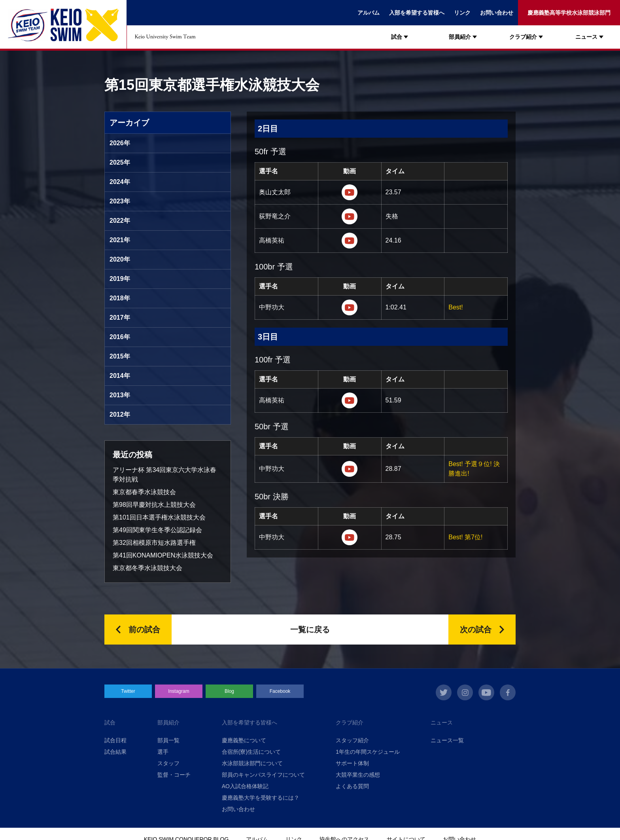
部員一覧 (168, 740)
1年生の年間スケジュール (368, 752)
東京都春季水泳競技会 (144, 492)
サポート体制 (352, 763)
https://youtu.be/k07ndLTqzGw (350, 216)
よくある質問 (352, 786)
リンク (462, 13)
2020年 (120, 259)
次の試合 (476, 630)
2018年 (120, 298)
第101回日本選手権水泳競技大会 (159, 517)
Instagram (179, 691)
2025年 (120, 162)
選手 (163, 752)
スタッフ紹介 (352, 740)
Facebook (280, 691)
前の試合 (144, 630)
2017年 (120, 318)
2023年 (120, 201)
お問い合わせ (497, 13)
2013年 (120, 395)
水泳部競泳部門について (252, 763)
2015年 (120, 356)
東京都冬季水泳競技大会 (147, 568)
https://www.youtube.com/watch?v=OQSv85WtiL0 (350, 400)
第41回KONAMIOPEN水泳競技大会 (163, 555)
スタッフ (168, 763)
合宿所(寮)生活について (251, 752)
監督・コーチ (174, 775)
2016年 (120, 337)
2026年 (120, 143)
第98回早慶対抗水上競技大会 (154, 505)
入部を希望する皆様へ (417, 13)
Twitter (128, 691)
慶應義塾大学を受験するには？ (261, 798)
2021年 (120, 240)
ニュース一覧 (447, 740)
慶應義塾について (244, 740)
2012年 (120, 414)
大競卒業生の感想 (358, 775)
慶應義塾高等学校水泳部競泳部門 (569, 13)
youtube (486, 692)
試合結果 (115, 752)
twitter (444, 692)
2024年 (120, 182)
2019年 (120, 279)
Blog (229, 691)
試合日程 (115, 740)
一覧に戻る (310, 630)
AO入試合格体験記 (245, 786)
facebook (508, 692)
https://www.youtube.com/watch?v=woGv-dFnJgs (350, 469)
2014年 (120, 376)
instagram (465, 692)
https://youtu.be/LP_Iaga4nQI (350, 192)
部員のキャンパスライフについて (263, 775)
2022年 (120, 221)
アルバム (369, 13)
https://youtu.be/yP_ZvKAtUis (350, 307)
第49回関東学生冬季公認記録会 (157, 530)
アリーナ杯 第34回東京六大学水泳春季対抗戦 (164, 475)
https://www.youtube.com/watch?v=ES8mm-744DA (350, 241)
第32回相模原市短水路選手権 (154, 543)
